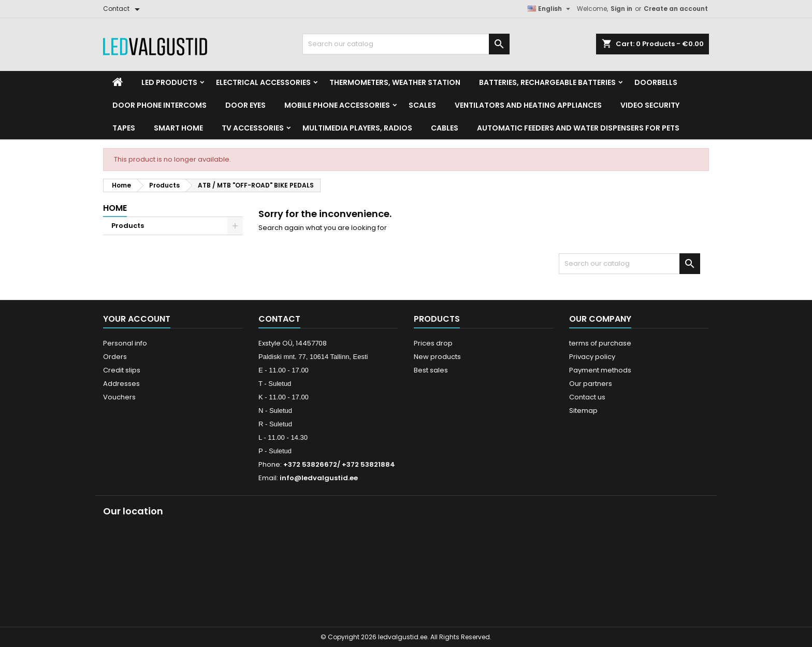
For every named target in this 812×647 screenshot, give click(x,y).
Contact (279, 319)
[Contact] (123, 9)
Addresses (121, 384)
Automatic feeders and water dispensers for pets (578, 128)
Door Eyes (245, 105)
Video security (650, 105)
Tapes (124, 128)
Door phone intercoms (160, 105)
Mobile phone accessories (337, 105)
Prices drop (433, 343)
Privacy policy (592, 357)
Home (115, 208)
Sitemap (583, 411)
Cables (445, 128)
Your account (137, 319)
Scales (422, 105)
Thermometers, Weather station (395, 82)
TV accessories (253, 128)
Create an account (676, 9)
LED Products (169, 82)
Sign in (621, 9)
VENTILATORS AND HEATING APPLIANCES (528, 105)
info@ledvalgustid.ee (319, 478)
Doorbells (656, 82)
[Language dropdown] (550, 9)
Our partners (591, 384)
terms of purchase (600, 343)
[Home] (118, 82)
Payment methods (600, 370)
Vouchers (119, 397)
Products (128, 226)
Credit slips (122, 370)
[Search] (406, 44)
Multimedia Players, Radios (357, 128)
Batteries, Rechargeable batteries (547, 82)
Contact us (587, 397)
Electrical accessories (263, 82)
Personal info (125, 343)
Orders (115, 357)
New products (437, 357)
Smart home (178, 128)
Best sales (431, 370)
